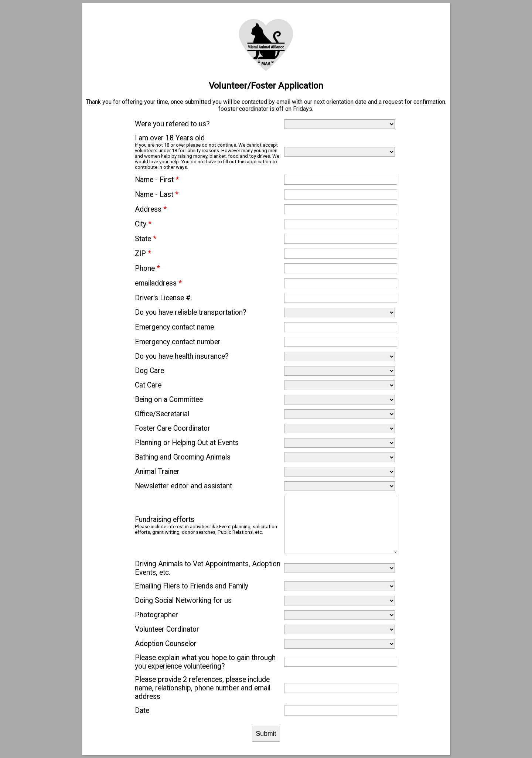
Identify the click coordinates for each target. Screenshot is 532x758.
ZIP (143, 254)
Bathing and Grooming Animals (183, 457)
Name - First (157, 180)
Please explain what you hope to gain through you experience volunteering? (205, 662)
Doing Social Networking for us (183, 600)
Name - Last (157, 194)
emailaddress (158, 283)
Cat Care (148, 385)
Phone (147, 268)
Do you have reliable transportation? (191, 312)
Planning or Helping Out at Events (187, 443)
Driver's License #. (163, 298)
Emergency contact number (178, 342)
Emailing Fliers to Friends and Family (192, 586)
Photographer (156, 615)
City (143, 224)
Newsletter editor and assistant (183, 486)
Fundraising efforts (165, 520)
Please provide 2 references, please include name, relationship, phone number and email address (203, 688)
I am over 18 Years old (170, 138)
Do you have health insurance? (182, 356)
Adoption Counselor (166, 644)
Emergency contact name (174, 327)
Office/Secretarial (162, 414)
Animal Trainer (157, 472)
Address (151, 209)
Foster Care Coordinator (173, 428)
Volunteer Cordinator (167, 629)
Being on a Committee (169, 400)
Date (142, 711)
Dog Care (149, 371)
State (146, 239)
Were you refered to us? (172, 124)
